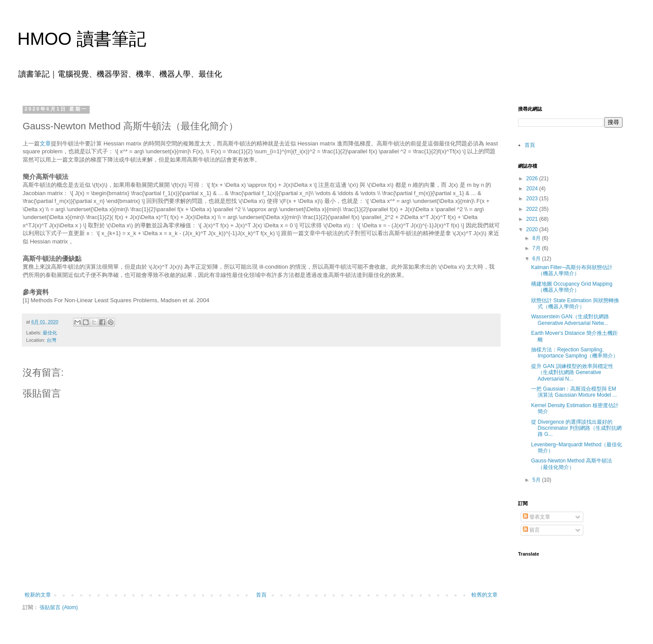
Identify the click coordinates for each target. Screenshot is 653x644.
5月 (537, 480)
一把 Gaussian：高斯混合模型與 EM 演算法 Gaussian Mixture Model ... (574, 392)
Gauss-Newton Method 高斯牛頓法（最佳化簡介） (572, 464)
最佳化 (50, 333)
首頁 (261, 595)
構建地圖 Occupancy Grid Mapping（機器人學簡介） (572, 287)
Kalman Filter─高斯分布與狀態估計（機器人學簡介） (572, 270)
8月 (537, 238)
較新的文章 (38, 595)
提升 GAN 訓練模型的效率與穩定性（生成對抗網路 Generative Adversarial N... (572, 373)
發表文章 (537, 517)
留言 (531, 530)
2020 (533, 229)
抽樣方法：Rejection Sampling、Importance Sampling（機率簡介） (575, 353)
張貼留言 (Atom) (59, 607)
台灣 (51, 340)
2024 (533, 189)
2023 (533, 199)
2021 (533, 219)
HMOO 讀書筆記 (82, 39)
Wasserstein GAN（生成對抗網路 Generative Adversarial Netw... (570, 320)
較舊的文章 (485, 595)
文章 (45, 143)
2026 (533, 179)
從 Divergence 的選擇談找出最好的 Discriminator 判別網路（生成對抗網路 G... (576, 428)
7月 (537, 248)
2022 (533, 209)
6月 (537, 259)
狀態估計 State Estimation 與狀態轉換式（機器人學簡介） (575, 303)
